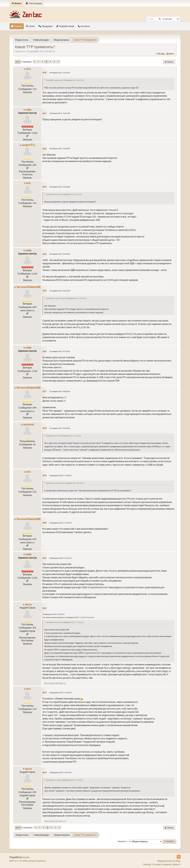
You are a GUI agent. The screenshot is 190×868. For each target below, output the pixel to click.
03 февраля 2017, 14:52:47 (53, 614)
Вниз (18, 62)
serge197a (28, 145)
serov (28, 604)
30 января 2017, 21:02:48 (60, 187)
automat (28, 424)
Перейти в (122, 841)
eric (28, 69)
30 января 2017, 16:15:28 (60, 113)
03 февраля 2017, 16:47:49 (60, 772)
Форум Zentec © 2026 (169, 861)
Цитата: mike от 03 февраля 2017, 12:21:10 (65, 622)
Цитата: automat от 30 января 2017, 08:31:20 (65, 80)
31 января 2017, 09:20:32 (60, 428)
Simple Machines (37, 861)
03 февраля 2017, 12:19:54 (60, 523)
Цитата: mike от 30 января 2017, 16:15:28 (64, 194)
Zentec (26, 857)
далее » (171, 53)
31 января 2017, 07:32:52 (60, 351)
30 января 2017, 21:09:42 (60, 254)
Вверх (18, 828)
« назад (160, 53)
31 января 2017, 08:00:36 (60, 391)
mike (28, 110)
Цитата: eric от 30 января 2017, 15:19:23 (64, 436)
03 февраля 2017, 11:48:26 (60, 475)
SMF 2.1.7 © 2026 (19, 861)
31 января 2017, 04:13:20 (60, 291)
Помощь (147, 864)
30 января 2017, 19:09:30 (60, 148)
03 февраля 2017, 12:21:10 (60, 558)
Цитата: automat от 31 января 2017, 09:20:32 (65, 483)
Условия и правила (162, 864)
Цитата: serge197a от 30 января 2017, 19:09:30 (66, 298)
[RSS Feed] (179, 857)
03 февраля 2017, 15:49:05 (60, 693)
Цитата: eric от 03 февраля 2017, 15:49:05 (64, 780)
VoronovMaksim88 (28, 287)
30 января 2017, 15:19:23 (60, 73)
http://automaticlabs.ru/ (55, 683)
